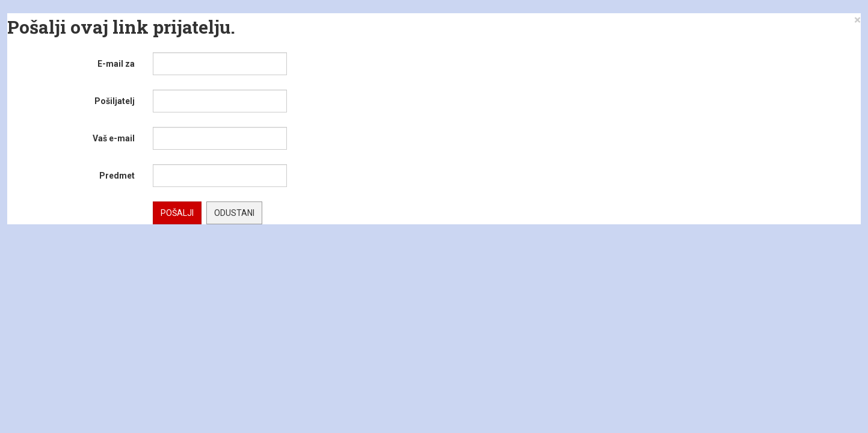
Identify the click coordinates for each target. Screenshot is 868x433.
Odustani (234, 213)
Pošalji (177, 213)
